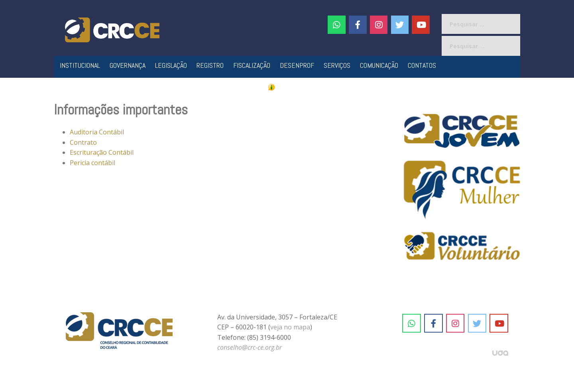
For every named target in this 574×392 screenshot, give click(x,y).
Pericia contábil (92, 163)
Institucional (80, 65)
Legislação (171, 65)
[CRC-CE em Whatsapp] (337, 25)
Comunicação (379, 65)
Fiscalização (252, 65)
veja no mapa (290, 327)
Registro (210, 65)
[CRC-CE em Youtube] (421, 25)
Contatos (422, 65)
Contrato (83, 142)
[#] (379, 25)
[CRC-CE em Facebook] (358, 25)
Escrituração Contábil (102, 152)
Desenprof (297, 65)
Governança (128, 65)
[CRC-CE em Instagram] (455, 323)
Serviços (337, 65)
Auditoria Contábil (97, 132)
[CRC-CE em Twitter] (400, 25)
